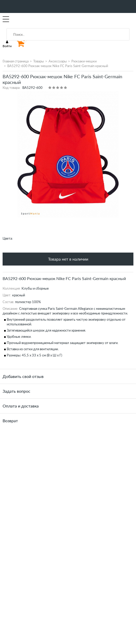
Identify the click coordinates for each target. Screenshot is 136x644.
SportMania (27, 19)
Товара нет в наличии (68, 259)
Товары (39, 61)
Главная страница (16, 61)
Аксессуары (58, 61)
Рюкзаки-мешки (84, 61)
